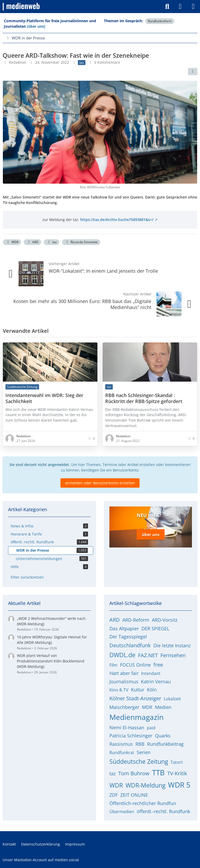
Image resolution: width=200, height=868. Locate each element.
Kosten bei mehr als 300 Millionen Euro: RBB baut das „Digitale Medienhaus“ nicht (82, 304)
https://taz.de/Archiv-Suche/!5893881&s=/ (117, 219)
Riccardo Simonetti (81, 242)
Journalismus (124, 681)
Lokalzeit (172, 699)
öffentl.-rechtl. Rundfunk (163, 811)
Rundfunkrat (122, 753)
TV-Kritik (177, 773)
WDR (12, 242)
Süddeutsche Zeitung (139, 761)
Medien (163, 707)
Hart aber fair (124, 673)
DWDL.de (122, 655)
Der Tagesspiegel (128, 637)
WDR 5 (179, 785)
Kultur (138, 690)
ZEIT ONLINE (134, 795)
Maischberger (124, 707)
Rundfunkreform (160, 21)
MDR (147, 707)
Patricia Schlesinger (131, 736)
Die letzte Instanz (172, 645)
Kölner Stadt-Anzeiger (135, 698)
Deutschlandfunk (130, 645)
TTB (158, 772)
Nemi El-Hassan (127, 727)
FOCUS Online (135, 665)
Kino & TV (119, 690)
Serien (144, 752)
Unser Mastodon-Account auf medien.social (41, 860)
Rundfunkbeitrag (165, 744)
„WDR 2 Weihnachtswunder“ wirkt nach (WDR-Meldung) (51, 621)
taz (52, 242)
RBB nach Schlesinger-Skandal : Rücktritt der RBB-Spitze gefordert (144, 398)
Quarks (163, 736)
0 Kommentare (107, 62)
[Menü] (193, 7)
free (158, 665)
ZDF (114, 795)
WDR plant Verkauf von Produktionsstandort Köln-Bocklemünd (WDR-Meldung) (51, 661)
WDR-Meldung (145, 785)
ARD (32, 242)
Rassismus (121, 744)
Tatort (177, 762)
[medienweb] (21, 7)
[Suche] (167, 7)
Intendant (151, 673)
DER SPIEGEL (155, 628)
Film (113, 665)
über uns (151, 534)
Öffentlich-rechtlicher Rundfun (143, 803)
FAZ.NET (148, 655)
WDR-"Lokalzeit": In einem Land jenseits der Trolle (103, 271)
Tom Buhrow (134, 773)
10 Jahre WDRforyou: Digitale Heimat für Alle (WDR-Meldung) (52, 640)
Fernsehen (173, 655)
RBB (140, 744)
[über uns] (36, 26)
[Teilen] (193, 72)
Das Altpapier (124, 628)
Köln (152, 690)
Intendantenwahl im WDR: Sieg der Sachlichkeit (44, 398)
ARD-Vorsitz (165, 620)
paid (151, 728)
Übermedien (122, 812)
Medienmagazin (136, 717)
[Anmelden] (180, 7)
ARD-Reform (136, 620)
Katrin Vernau (156, 681)
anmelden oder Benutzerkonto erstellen (100, 483)
